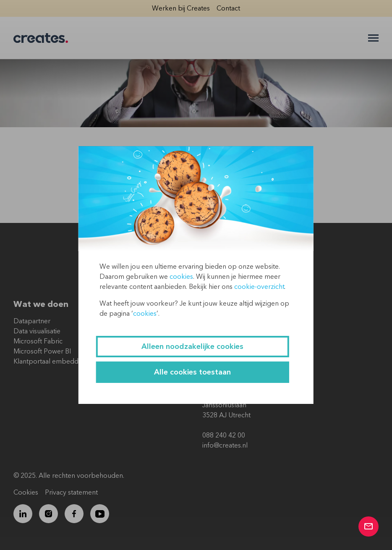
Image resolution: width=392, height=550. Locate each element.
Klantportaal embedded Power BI (64, 361)
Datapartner (32, 321)
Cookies (26, 492)
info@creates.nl (225, 445)
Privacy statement (71, 492)
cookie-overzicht (259, 287)
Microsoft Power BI (42, 351)
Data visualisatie (37, 331)
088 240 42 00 (224, 435)
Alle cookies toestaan (192, 372)
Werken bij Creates (181, 8)
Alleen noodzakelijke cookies (192, 347)
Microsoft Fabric (38, 341)
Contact (228, 8)
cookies (181, 277)
